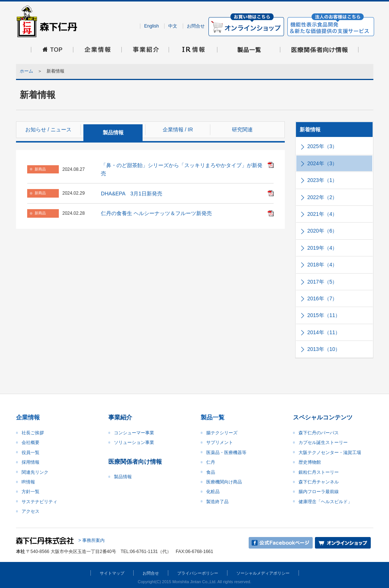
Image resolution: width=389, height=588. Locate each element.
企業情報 (28, 417)
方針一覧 (31, 492)
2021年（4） (323, 214)
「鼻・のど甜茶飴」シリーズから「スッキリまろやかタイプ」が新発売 (182, 169)
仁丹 (211, 462)
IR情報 (28, 482)
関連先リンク (35, 472)
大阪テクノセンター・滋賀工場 (330, 453)
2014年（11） (324, 332)
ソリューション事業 (134, 442)
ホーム (26, 71)
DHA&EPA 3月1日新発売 (132, 194)
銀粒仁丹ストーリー (319, 472)
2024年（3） (323, 163)
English (151, 26)
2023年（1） (323, 180)
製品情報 (123, 477)
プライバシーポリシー (198, 573)
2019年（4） (323, 248)
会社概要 (31, 442)
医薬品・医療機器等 (226, 453)
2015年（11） (324, 315)
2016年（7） (323, 298)
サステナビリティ (39, 502)
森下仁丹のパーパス (319, 433)
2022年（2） (323, 197)
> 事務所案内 (92, 540)
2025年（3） (323, 146)
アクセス (31, 511)
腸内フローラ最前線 (319, 492)
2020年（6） (323, 231)
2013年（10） (324, 349)
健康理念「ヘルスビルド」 (325, 502)
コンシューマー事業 (134, 433)
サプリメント (220, 442)
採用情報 (31, 462)
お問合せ (196, 26)
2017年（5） (323, 282)
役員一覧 (31, 453)
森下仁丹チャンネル (319, 482)
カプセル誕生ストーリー (323, 442)
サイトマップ (112, 573)
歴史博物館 (310, 462)
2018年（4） (323, 265)
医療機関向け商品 (224, 482)
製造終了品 (217, 502)
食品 (211, 472)
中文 (173, 26)
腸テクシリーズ (222, 433)
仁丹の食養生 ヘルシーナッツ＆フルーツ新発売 (156, 213)
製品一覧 (213, 417)
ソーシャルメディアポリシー (263, 573)
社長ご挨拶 (33, 433)
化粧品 (213, 492)
